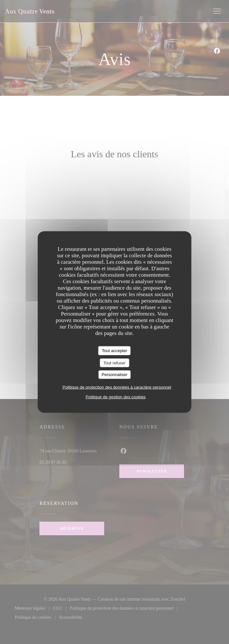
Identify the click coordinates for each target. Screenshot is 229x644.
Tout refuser (115, 363)
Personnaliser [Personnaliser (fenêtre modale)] (114, 375)
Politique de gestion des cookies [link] (116, 397)
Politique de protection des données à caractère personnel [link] (117, 387)
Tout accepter (114, 351)
